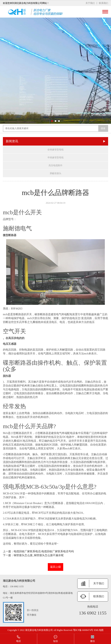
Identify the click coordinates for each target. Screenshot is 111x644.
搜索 (103, 128)
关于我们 (90, 3)
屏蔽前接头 (55, 173)
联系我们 (103, 3)
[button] (52, 121)
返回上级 (55, 567)
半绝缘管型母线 (55, 158)
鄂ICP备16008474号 (83, 630)
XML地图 (99, 630)
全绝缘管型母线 (55, 150)
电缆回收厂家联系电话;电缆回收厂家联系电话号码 (44, 551)
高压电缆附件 (55, 165)
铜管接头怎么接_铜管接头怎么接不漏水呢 (39, 555)
